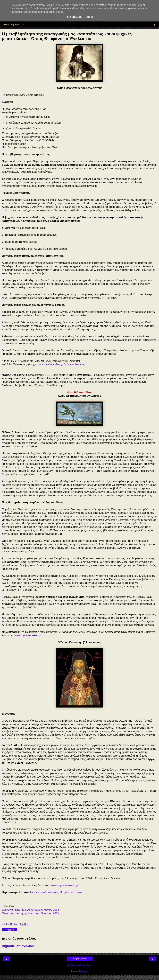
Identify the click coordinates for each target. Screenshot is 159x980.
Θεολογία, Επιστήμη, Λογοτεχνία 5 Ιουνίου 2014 (30, 910)
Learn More (75, 17)
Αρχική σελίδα (79, 959)
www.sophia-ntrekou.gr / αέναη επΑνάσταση (61, 364)
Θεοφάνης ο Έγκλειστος (45, 892)
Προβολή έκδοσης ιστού (79, 965)
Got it (89, 17)
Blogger (83, 971)
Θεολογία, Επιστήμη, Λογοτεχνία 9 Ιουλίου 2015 (30, 913)
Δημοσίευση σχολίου (18, 946)
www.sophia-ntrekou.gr (28, 635)
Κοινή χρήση (9, 930)
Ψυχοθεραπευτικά (71, 892)
